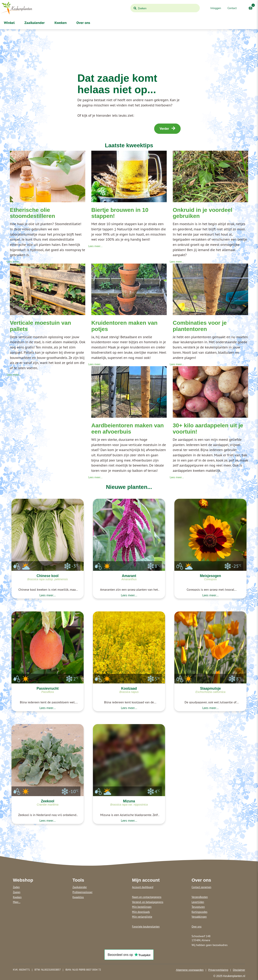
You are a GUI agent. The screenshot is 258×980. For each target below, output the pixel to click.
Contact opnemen (202, 887)
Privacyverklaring (218, 970)
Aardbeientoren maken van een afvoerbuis (127, 429)
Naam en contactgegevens (147, 897)
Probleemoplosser (83, 892)
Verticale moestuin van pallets (40, 326)
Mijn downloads (141, 912)
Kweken (60, 23)
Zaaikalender (34, 23)
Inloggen (216, 8)
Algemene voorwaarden (190, 970)
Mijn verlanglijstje (142, 917)
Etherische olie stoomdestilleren (32, 213)
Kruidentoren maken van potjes (124, 326)
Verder (167, 128)
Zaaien (17, 892)
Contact (232, 8)
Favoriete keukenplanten (146, 927)
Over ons (83, 23)
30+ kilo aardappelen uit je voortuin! (208, 429)
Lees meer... (14, 262)
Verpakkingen (199, 917)
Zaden (16, 887)
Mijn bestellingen (142, 907)
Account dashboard (143, 887)
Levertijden (198, 902)
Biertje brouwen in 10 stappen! (120, 213)
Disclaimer (239, 970)
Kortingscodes (200, 912)
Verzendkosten (200, 897)
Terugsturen (198, 907)
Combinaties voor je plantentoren (200, 326)
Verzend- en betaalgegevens (148, 902)
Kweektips (78, 897)
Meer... (17, 902)
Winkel (9, 23)
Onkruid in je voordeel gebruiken (203, 213)
